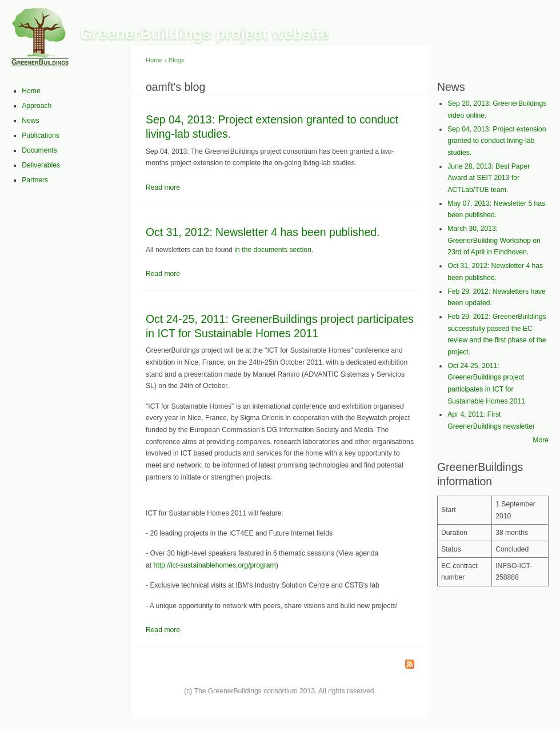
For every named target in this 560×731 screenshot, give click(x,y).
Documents (39, 150)
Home (31, 91)
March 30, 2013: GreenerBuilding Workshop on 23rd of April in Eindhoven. (494, 240)
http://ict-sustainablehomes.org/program (215, 565)
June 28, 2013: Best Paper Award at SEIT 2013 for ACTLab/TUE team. (489, 178)
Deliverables (41, 165)
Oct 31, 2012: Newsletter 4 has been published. (263, 232)
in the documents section (273, 250)
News (30, 121)
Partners (35, 180)
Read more (163, 187)
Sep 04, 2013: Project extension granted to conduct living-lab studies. (497, 141)
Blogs (177, 60)
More (541, 440)
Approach (37, 106)
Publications (41, 135)
